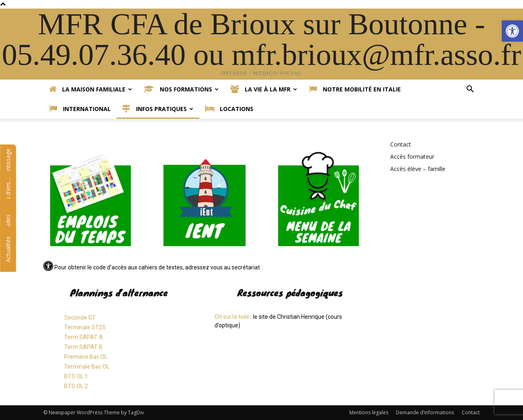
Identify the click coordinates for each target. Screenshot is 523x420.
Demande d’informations (425, 412)
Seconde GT (80, 318)
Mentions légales (369, 412)
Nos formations (181, 89)
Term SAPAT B (83, 347)
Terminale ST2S (85, 327)
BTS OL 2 (76, 386)
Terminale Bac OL (87, 367)
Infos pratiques (158, 109)
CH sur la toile (232, 317)
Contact (401, 144)
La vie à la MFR (264, 89)
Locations (229, 109)
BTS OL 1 (76, 376)
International (80, 109)
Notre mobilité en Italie (355, 89)
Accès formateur (412, 157)
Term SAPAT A (84, 337)
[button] (512, 31)
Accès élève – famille (418, 169)
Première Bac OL (86, 357)
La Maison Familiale (91, 89)
